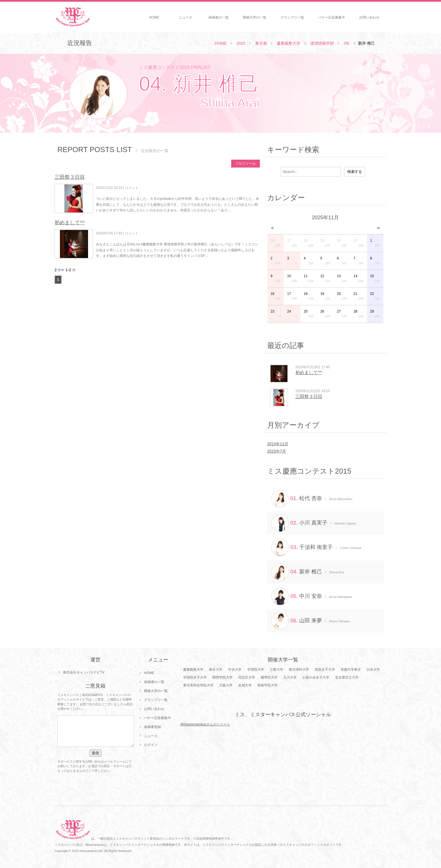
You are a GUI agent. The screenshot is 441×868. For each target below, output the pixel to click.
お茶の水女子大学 (316, 677)
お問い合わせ (369, 17)
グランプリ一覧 (292, 17)
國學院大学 (269, 677)
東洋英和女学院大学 (198, 685)
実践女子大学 (325, 670)
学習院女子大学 (195, 677)
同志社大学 (247, 677)
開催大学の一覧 (255, 17)
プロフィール (246, 164)
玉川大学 (290, 677)
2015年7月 (277, 451)
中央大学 (235, 670)
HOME (154, 17)
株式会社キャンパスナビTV (84, 672)
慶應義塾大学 (289, 43)
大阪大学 (226, 685)
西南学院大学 (267, 685)
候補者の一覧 (219, 17)
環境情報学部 (322, 43)
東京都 (261, 43)
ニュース (186, 17)
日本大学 (373, 670)
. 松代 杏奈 (312, 499)
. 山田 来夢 (310, 621)
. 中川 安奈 (312, 596)
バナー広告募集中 (332, 17)
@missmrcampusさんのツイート (205, 724)
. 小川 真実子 (314, 523)
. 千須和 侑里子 (316, 548)
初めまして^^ (70, 223)
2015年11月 (278, 444)
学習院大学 (256, 670)
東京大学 (216, 670)
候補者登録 (152, 727)
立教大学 (276, 670)
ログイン (151, 745)
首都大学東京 (351, 670)
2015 (241, 43)
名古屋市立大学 (347, 677)
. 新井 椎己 (308, 572)
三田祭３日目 (70, 177)
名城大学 (245, 685)
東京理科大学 (299, 670)
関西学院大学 (222, 677)
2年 (346, 43)
